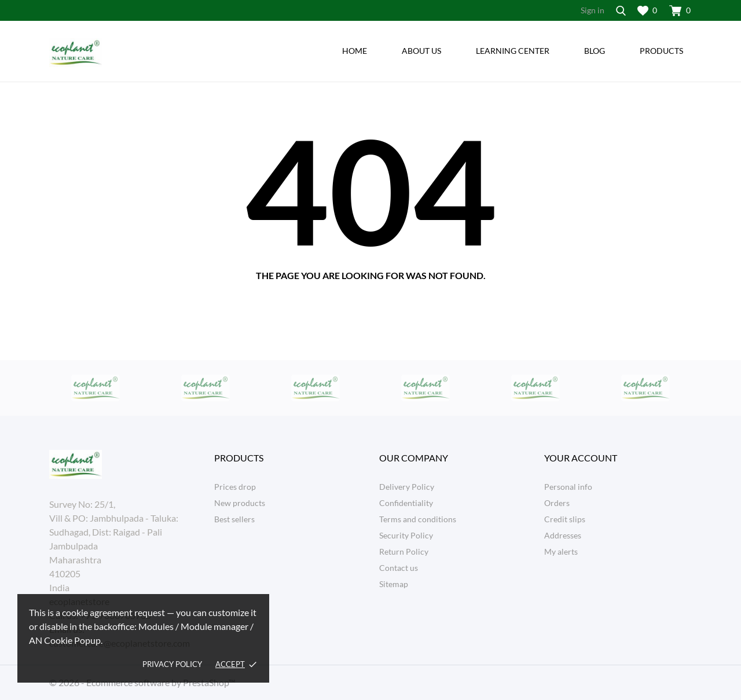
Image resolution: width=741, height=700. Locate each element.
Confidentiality (406, 503)
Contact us (399, 568)
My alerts (561, 551)
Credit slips (565, 519)
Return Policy (404, 551)
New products (240, 503)
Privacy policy (172, 664)
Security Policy (406, 535)
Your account (581, 458)
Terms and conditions (418, 519)
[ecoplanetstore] (123, 53)
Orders (557, 503)
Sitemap (394, 584)
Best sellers (234, 519)
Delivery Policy (407, 487)
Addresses (563, 535)
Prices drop (235, 487)
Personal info (568, 487)
